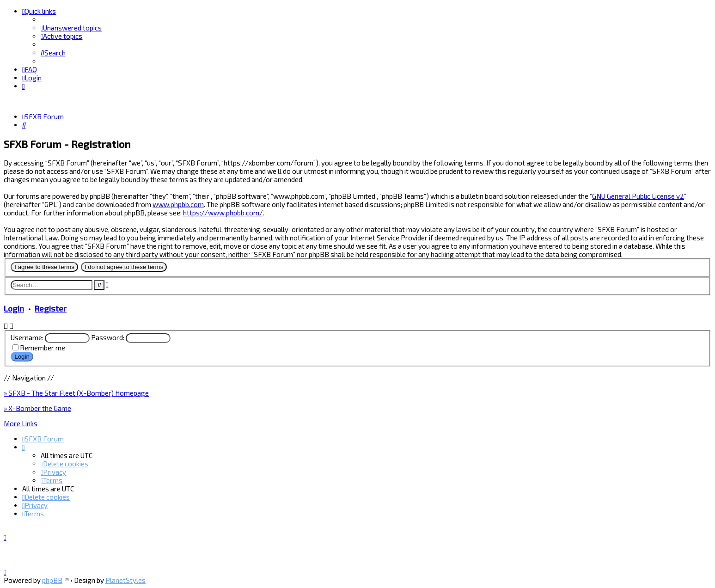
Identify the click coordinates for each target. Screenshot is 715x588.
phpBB (52, 580)
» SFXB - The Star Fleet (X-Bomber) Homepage (76, 392)
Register (51, 308)
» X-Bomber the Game (37, 408)
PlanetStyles (125, 580)
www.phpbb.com (178, 204)
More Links (21, 423)
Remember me (43, 347)
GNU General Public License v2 (638, 196)
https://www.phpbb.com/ (223, 212)
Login (14, 308)
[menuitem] (71, 28)
